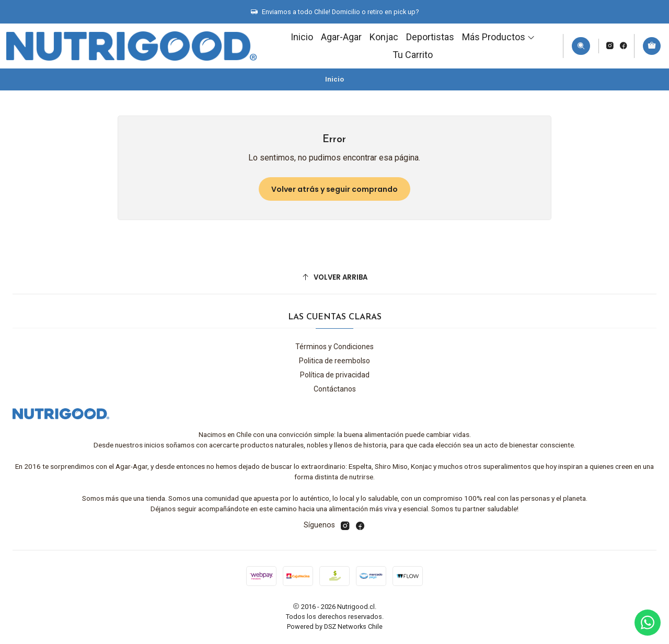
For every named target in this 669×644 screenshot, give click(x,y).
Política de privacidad (335, 375)
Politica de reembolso (334, 361)
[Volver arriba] (334, 277)
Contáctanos (335, 389)
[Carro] (652, 46)
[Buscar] (581, 46)
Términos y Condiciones (334, 347)
